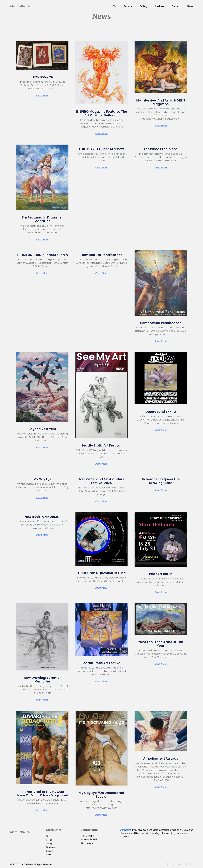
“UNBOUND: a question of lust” (102, 573)
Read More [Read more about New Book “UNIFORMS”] (42, 535)
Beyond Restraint (42, 429)
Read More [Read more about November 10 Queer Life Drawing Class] (161, 490)
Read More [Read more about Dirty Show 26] (42, 95)
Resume (128, 6)
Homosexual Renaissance (102, 255)
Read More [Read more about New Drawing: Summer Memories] (42, 700)
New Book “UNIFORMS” (42, 517)
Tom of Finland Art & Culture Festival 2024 (101, 481)
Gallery (143, 6)
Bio (115, 6)
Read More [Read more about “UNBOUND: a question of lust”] (101, 588)
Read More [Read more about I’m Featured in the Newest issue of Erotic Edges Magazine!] (42, 810)
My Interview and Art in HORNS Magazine (161, 102)
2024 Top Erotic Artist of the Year (161, 644)
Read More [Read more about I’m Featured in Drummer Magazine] (42, 239)
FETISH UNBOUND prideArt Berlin (42, 255)
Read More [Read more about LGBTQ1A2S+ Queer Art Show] (101, 167)
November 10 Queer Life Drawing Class (161, 481)
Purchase (159, 6)
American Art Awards (161, 759)
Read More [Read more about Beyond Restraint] (42, 447)
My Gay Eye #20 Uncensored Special (101, 795)
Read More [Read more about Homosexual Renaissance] (101, 273)
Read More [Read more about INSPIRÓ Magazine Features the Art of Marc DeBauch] (101, 134)
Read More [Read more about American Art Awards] (161, 787)
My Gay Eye (42, 479)
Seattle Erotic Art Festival (102, 445)
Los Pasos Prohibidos (161, 149)
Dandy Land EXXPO (161, 412)
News (190, 6)
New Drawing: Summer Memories (42, 680)
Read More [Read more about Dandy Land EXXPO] (161, 430)
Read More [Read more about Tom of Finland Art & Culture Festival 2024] (101, 501)
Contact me (126, 830)
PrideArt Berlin (161, 574)
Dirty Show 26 (42, 77)
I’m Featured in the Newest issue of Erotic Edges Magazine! (42, 794)
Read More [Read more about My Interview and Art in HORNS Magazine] (161, 126)
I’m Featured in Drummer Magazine (42, 219)
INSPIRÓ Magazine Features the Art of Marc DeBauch (102, 113)
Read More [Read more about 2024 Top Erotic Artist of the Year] (161, 664)
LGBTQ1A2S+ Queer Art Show (101, 149)
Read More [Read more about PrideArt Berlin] (161, 592)
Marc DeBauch (20, 6)
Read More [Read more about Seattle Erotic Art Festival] (101, 464)
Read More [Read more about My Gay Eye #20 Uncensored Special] (101, 815)
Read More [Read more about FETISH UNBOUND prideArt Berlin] (42, 273)
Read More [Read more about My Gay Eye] (42, 498)
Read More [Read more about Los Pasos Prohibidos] (161, 167)
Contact (176, 6)
